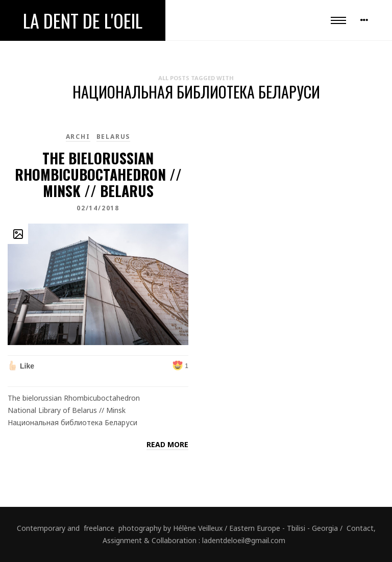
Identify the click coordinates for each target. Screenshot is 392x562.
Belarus (114, 137)
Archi (78, 137)
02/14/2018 (98, 208)
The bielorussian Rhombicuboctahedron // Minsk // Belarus (98, 174)
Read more (167, 444)
